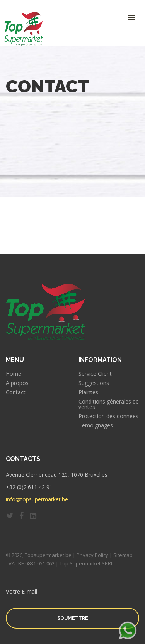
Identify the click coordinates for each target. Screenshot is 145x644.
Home (14, 374)
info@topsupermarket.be (37, 499)
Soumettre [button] (73, 618)
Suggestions (94, 383)
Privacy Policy (92, 555)
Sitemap (123, 555)
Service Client (95, 374)
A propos (17, 383)
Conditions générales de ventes (109, 404)
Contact (16, 392)
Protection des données (108, 416)
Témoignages (96, 425)
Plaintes (88, 392)
